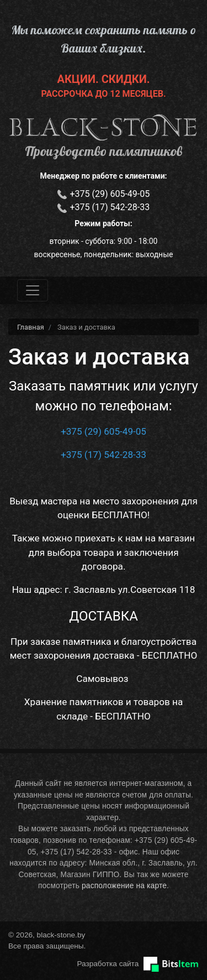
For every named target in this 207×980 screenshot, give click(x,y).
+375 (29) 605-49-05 (110, 194)
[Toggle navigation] (33, 290)
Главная (31, 327)
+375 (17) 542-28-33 (110, 207)
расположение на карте (124, 886)
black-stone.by (104, 127)
